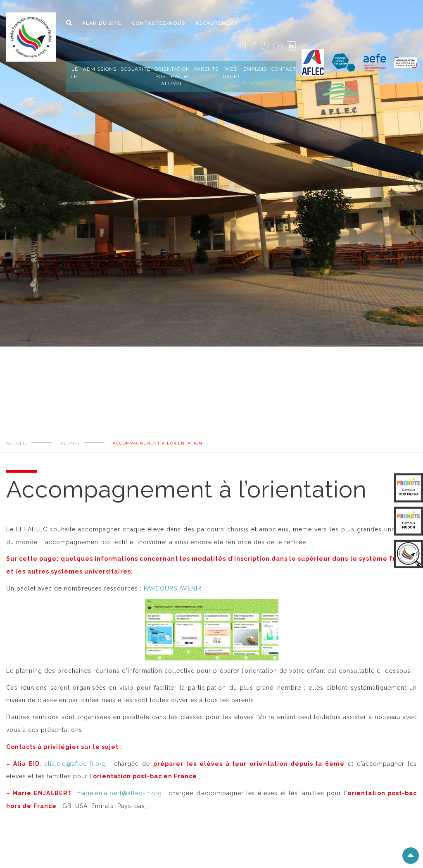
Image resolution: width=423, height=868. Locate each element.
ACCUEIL (17, 443)
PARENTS (206, 69)
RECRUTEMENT (217, 23)
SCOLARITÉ (135, 69)
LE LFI (75, 73)
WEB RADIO (231, 73)
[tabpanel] (211, 147)
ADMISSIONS (100, 69)
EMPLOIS (255, 69)
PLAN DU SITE (102, 23)
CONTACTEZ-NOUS (159, 23)
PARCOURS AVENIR (173, 588)
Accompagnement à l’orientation (158, 443)
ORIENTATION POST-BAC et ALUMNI (172, 76)
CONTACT (284, 69)
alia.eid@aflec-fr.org (75, 764)
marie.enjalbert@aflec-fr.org (119, 793)
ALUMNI (70, 443)
